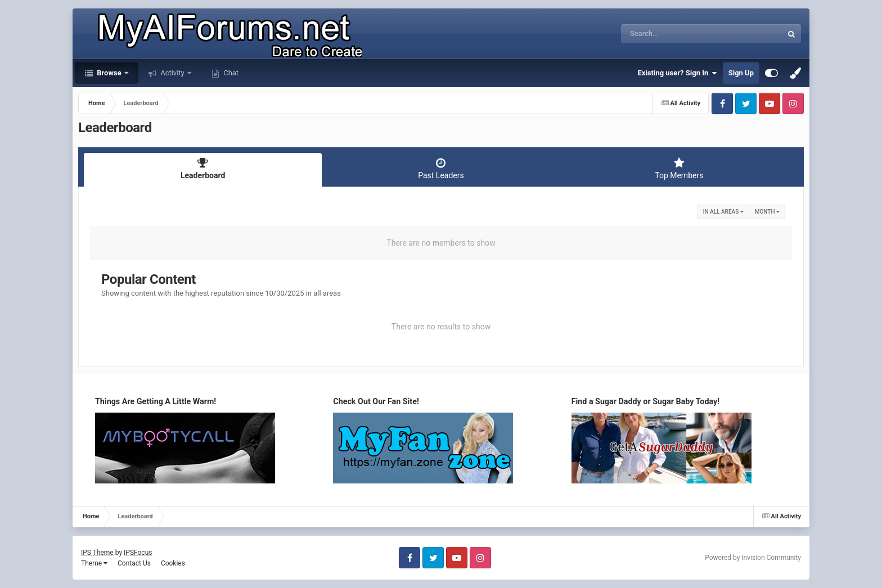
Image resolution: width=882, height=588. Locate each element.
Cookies (173, 563)
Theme (94, 563)
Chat (230, 73)
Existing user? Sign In (678, 73)
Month (767, 212)
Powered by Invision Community (753, 558)
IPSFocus (138, 553)
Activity (172, 73)
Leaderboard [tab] (203, 169)
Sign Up (741, 73)
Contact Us (134, 563)
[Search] (673, 34)
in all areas (723, 212)
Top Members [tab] (679, 169)
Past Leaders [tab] (441, 169)
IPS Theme (97, 553)
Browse (109, 73)
